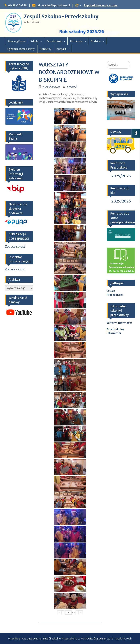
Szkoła (34, 41)
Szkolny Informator (119, 323)
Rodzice (96, 41)
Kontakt (61, 49)
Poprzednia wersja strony (101, 5)
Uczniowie (76, 41)
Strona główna (16, 41)
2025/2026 (121, 176)
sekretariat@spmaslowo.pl (53, 5)
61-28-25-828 (17, 5)
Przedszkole (54, 41)
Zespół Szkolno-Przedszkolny (61, 17)
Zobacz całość (15, 247)
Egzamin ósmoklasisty (21, 49)
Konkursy (46, 49)
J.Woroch (72, 87)
